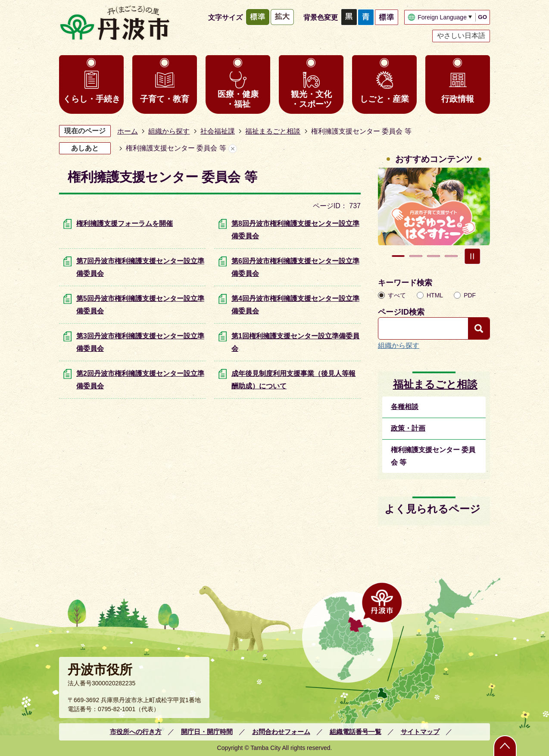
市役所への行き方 (136, 732)
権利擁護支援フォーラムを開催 (125, 223)
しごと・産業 (384, 99)
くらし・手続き (92, 99)
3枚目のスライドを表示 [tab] (434, 256)
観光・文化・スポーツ (311, 99)
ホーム (128, 131)
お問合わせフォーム (281, 732)
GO (482, 17)
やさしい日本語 (461, 36)
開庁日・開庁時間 (207, 732)
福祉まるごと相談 (273, 131)
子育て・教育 (165, 99)
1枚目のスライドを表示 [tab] (398, 256)
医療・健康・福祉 (238, 99)
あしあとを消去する (233, 148)
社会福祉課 (218, 131)
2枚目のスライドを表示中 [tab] (416, 256)
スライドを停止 (472, 256)
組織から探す (169, 131)
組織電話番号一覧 (356, 732)
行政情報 (458, 99)
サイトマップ (420, 732)
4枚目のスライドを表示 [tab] (451, 256)
